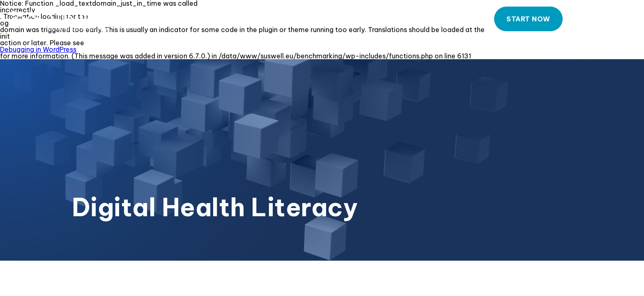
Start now (528, 19)
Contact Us (606, 19)
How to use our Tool (434, 19)
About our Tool (345, 19)
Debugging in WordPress (38, 49)
